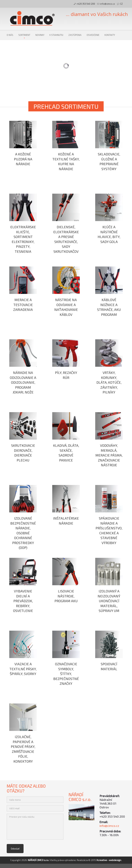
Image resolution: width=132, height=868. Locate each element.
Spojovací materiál (109, 666)
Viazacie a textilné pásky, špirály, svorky (23, 669)
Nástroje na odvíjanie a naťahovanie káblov (66, 307)
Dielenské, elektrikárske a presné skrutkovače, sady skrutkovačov (66, 239)
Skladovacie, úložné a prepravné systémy (109, 161)
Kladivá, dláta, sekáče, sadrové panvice (66, 453)
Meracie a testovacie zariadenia (23, 305)
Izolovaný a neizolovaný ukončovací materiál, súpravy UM (109, 601)
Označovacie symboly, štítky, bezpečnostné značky (66, 674)
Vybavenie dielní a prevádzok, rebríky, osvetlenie (23, 601)
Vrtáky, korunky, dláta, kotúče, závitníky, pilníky (109, 382)
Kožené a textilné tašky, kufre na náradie (66, 161)
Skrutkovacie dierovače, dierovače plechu (23, 453)
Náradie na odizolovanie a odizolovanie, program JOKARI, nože (23, 382)
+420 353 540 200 (86, 4)
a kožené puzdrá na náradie (23, 159)
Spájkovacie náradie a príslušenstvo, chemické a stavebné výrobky (109, 530)
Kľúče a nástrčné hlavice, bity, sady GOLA (109, 234)
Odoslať (15, 849)
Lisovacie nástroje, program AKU (66, 596)
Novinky (40, 35)
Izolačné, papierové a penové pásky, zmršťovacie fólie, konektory (23, 749)
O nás (10, 35)
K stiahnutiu (56, 35)
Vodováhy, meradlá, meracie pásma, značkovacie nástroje (109, 455)
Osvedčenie (93, 35)
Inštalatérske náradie (66, 521)
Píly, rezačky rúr (66, 375)
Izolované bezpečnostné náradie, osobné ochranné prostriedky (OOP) (23, 533)
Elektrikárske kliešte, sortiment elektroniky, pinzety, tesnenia (23, 239)
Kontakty (110, 35)
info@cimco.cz (108, 4)
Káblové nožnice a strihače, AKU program (109, 307)
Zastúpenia (75, 35)
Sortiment (24, 35)
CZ (121, 4)
